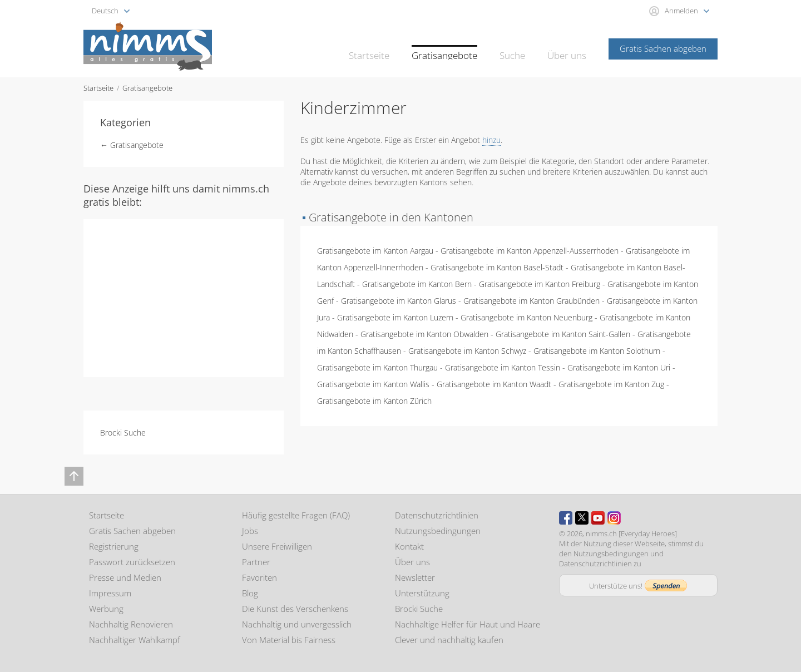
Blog (250, 593)
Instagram (614, 518)
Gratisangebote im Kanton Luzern (395, 317)
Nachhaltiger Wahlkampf (135, 640)
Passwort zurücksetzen (132, 562)
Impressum (110, 593)
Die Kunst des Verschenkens (295, 609)
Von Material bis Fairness (289, 640)
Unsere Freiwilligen (277, 546)
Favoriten (259, 577)
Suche (518, 48)
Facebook (566, 518)
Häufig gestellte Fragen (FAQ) (296, 515)
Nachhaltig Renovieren (131, 624)
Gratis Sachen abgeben (663, 48)
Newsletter (415, 577)
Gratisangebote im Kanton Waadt (494, 384)
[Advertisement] (184, 297)
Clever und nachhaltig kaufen (449, 640)
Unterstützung (422, 593)
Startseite (386, 48)
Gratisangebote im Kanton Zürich (374, 401)
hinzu (491, 140)
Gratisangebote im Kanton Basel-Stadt (497, 267)
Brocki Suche (123, 433)
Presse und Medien (125, 577)
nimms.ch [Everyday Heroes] (631, 533)
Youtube (598, 518)
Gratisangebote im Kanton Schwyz (467, 351)
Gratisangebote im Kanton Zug (611, 384)
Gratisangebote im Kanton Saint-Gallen (563, 334)
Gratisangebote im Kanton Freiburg (540, 284)
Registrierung (114, 546)
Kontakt (409, 546)
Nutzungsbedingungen (438, 531)
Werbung (106, 609)
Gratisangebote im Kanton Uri (619, 367)
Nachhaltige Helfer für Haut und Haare (468, 624)
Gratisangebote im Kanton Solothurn (597, 351)
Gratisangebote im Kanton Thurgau (377, 367)
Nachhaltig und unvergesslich (297, 624)
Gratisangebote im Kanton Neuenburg (526, 317)
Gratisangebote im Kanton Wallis (373, 384)
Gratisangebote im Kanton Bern (417, 284)
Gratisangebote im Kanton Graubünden (531, 301)
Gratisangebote (455, 48)
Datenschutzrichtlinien (437, 515)
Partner (256, 562)
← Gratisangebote (132, 145)
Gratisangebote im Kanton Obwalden (424, 334)
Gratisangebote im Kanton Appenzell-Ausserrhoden (530, 251)
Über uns (569, 48)
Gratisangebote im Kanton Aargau (375, 251)
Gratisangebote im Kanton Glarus (399, 301)
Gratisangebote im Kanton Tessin (503, 367)
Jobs (250, 531)
